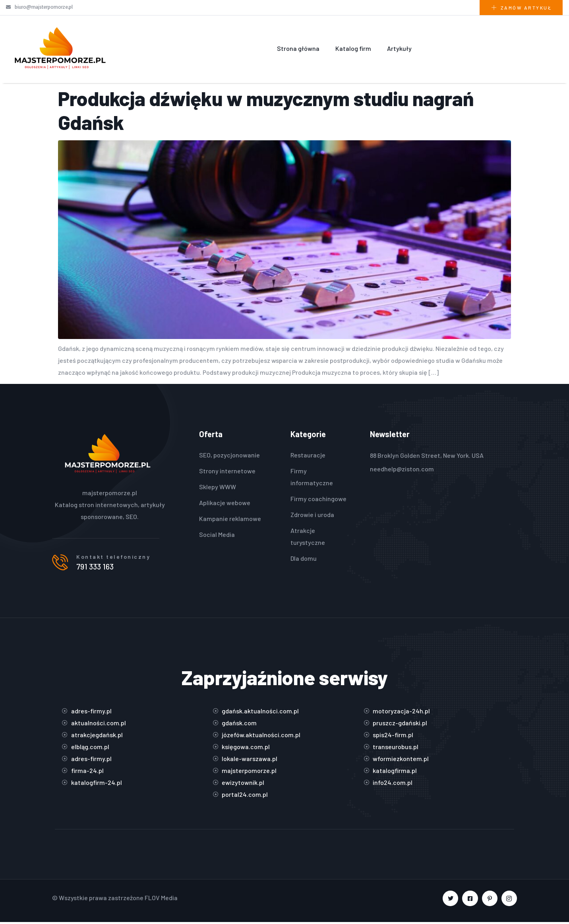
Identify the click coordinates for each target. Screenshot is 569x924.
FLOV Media (161, 900)
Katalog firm (353, 48)
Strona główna (298, 48)
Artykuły (399, 48)
